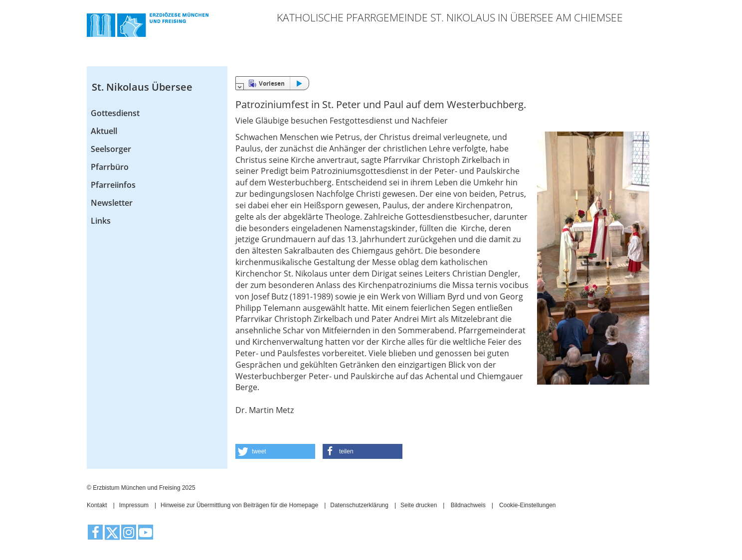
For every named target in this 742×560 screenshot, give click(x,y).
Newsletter (112, 203)
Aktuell (104, 131)
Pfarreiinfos (113, 185)
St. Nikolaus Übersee (142, 87)
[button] (275, 451)
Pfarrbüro (110, 167)
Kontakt (97, 505)
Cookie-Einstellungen (527, 505)
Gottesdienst (115, 113)
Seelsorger (111, 149)
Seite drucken (419, 505)
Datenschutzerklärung (359, 505)
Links (101, 221)
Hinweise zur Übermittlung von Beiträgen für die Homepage (239, 505)
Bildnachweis (468, 505)
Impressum (134, 505)
